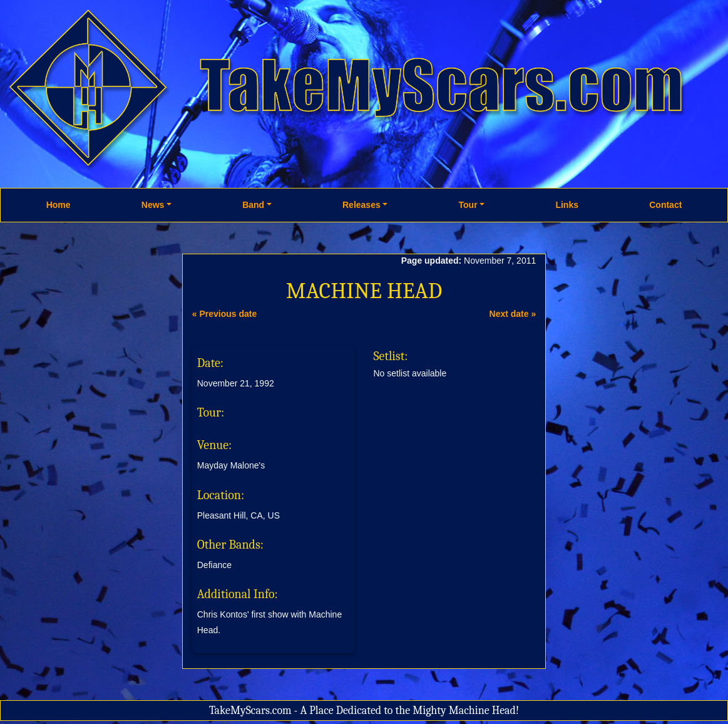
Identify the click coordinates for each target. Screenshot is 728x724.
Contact (665, 205)
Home (59, 205)
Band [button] (253, 205)
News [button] (153, 205)
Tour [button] (468, 205)
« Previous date (225, 314)
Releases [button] (361, 205)
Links (567, 205)
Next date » (513, 314)
